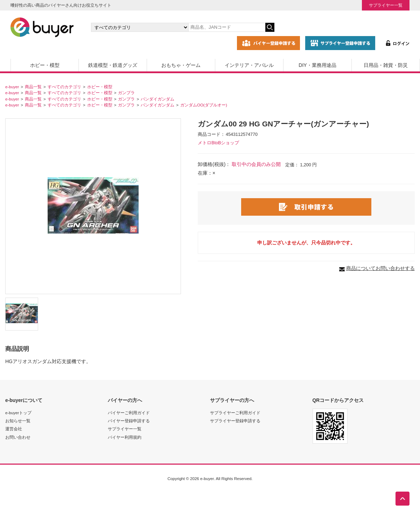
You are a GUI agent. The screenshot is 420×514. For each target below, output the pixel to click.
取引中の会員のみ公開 (256, 164)
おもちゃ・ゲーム (181, 65)
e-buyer (12, 87)
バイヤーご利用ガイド (129, 413)
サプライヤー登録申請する (235, 421)
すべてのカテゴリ (64, 87)
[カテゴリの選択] (140, 27)
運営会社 (14, 429)
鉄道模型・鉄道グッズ (113, 65)
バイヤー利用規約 (125, 437)
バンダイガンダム (157, 99)
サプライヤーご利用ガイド (235, 413)
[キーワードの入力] (227, 27)
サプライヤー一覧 (386, 5)
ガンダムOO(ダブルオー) (204, 105)
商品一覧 (33, 87)
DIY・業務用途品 (317, 65)
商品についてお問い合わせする (380, 268)
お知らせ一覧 (18, 421)
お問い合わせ (18, 437)
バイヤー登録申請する (129, 421)
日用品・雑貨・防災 (386, 65)
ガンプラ (126, 93)
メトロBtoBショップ (218, 143)
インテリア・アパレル (249, 65)
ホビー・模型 (45, 65)
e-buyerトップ (18, 413)
